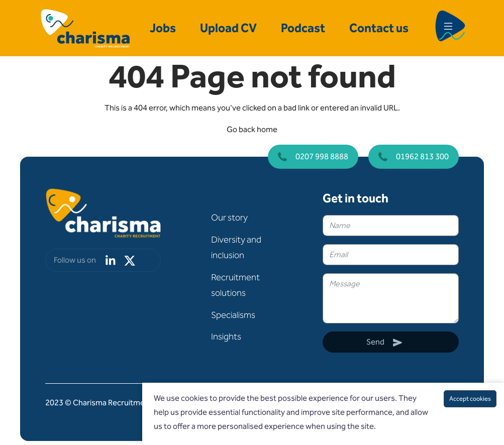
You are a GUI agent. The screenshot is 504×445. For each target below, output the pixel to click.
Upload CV (228, 28)
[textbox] (391, 226)
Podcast (303, 28)
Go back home (252, 129)
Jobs (163, 28)
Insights (226, 337)
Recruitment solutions (235, 285)
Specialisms (233, 315)
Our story (229, 217)
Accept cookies (470, 399)
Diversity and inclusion (236, 248)
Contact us (379, 28)
